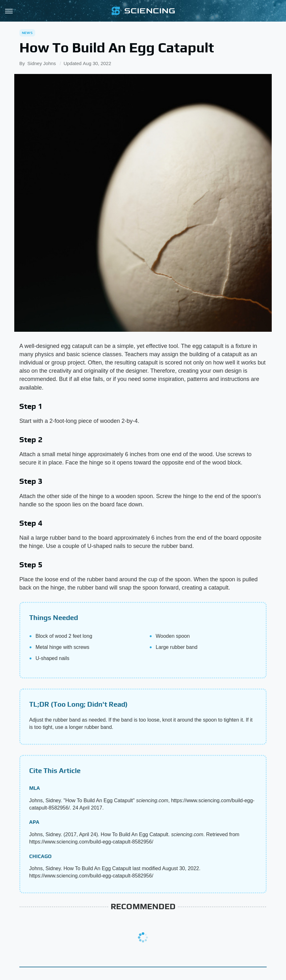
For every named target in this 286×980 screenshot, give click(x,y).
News (27, 33)
